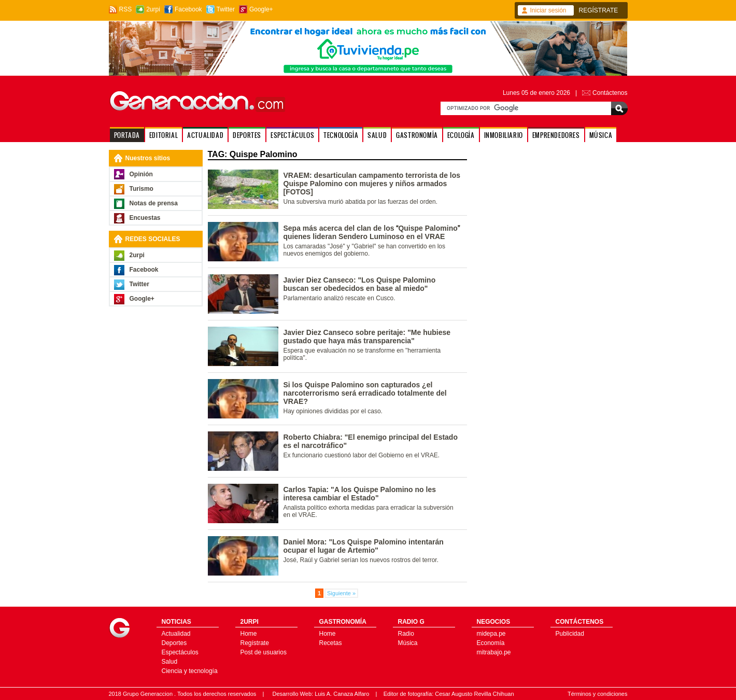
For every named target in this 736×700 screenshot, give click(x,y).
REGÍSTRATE (599, 10)
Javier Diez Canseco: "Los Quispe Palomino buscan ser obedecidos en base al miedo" (360, 284)
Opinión (141, 174)
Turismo (141, 189)
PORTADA (127, 135)
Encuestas (145, 218)
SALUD (377, 135)
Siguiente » (341, 593)
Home (249, 634)
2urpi (153, 9)
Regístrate (255, 643)
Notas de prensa (154, 203)
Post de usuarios (264, 652)
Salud (170, 662)
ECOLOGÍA (461, 135)
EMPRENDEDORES (556, 135)
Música (408, 643)
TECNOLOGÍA (341, 135)
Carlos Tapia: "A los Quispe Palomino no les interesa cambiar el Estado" (360, 494)
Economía (491, 643)
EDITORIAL (164, 135)
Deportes (174, 643)
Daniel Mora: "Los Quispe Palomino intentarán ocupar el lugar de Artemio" (364, 546)
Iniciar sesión (548, 10)
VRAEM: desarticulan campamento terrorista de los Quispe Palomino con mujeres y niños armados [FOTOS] (372, 184)
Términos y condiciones (598, 694)
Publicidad (570, 634)
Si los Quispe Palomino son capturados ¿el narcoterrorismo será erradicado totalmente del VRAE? (365, 393)
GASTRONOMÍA (417, 135)
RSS (126, 9)
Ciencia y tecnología (190, 671)
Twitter (226, 9)
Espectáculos (180, 652)
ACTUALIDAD (205, 135)
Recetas (331, 643)
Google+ (261, 9)
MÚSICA (601, 135)
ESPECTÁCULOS (292, 135)
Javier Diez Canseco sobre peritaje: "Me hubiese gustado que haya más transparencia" (367, 337)
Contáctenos (610, 93)
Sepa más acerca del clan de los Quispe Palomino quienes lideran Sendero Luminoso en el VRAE (372, 232)
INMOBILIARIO (504, 135)
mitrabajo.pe (494, 652)
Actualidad (176, 634)
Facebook (188, 9)
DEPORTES (247, 135)
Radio (406, 634)
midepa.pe (491, 634)
